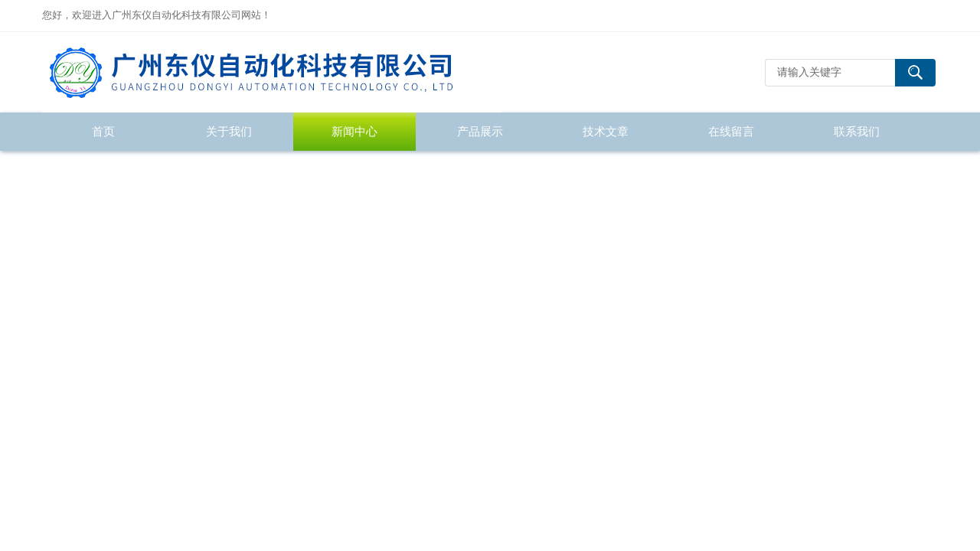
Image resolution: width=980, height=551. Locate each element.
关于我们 (229, 131)
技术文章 (606, 131)
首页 (103, 131)
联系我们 (857, 131)
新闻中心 (354, 131)
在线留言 (731, 131)
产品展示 (480, 131)
